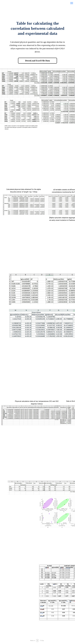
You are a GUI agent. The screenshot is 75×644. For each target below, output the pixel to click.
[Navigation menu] (72, 3)
